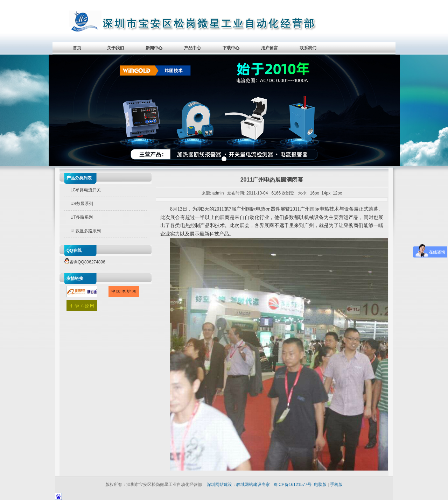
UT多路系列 (82, 217)
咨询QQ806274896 (83, 262)
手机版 (336, 485)
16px (315, 193)
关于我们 (115, 48)
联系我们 (308, 48)
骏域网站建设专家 (253, 485)
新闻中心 (154, 48)
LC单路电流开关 (86, 190)
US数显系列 (82, 204)
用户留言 (269, 48)
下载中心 (231, 48)
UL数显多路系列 (86, 231)
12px (337, 193)
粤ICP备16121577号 (292, 485)
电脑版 (320, 485)
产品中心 (192, 48)
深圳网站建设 (219, 485)
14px (326, 193)
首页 (77, 48)
